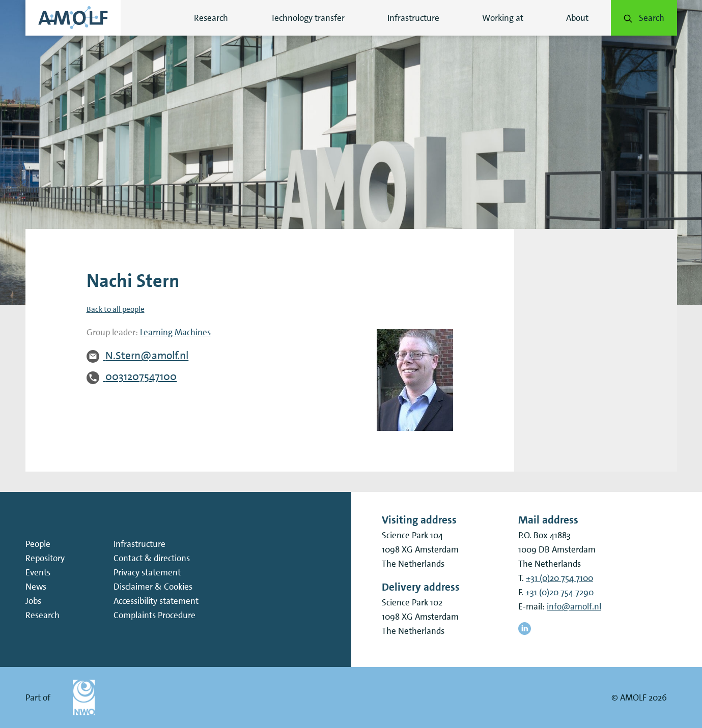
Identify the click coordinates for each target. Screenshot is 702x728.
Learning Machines (175, 332)
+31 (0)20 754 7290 (559, 592)
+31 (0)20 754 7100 (559, 578)
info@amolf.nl (574, 606)
